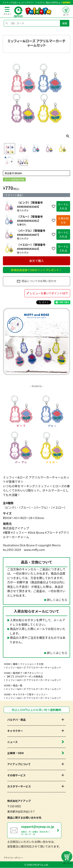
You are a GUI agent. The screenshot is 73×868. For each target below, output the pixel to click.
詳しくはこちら (57, 600)
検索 (65, 23)
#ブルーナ (52, 532)
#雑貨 (7, 532)
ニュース (12, 742)
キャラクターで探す (23, 694)
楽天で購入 (36, 261)
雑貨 (15, 664)
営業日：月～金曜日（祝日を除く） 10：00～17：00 (41, 830)
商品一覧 (18, 685)
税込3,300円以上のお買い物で (36, 710)
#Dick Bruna (36, 532)
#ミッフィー (19, 532)
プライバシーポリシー (13, 858)
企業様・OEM (15, 753)
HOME (7, 664)
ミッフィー (42, 694)
